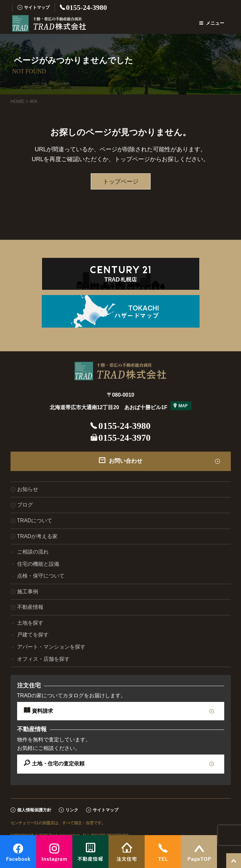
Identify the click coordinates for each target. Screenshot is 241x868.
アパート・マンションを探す (51, 647)
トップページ (121, 182)
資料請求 (42, 711)
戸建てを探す (33, 635)
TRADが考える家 (37, 536)
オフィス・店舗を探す (43, 659)
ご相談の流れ (33, 552)
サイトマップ (37, 7)
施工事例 (28, 592)
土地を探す (30, 623)
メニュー (212, 23)
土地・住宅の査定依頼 (58, 764)
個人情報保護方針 (34, 810)
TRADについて (35, 521)
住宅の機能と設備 (38, 564)
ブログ (25, 505)
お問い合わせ (126, 461)
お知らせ (28, 489)
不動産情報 (30, 607)
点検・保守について (41, 576)
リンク (72, 810)
